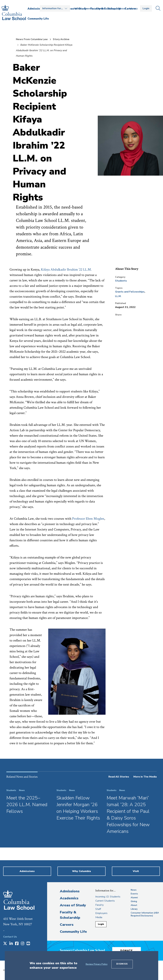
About (122, 9)
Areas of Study (73, 905)
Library (133, 9)
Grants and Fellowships (130, 292)
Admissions (70, 891)
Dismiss (122, 964)
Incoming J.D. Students (108, 897)
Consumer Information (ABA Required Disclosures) (145, 914)
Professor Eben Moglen (88, 519)
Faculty (99, 905)
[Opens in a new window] (5, 944)
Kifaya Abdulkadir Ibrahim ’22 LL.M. (66, 270)
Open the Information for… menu (55, 8)
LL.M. (118, 296)
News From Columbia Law (32, 39)
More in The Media (145, 777)
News (77, 9)
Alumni (100, 9)
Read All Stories (119, 777)
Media (99, 917)
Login (146, 8)
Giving (111, 9)
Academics (69, 898)
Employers (101, 913)
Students (121, 281)
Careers (67, 925)
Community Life (73, 932)
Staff (98, 909)
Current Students (105, 901)
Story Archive (61, 39)
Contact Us (10, 937)
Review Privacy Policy (97, 964)
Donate (127, 951)
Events (88, 9)
